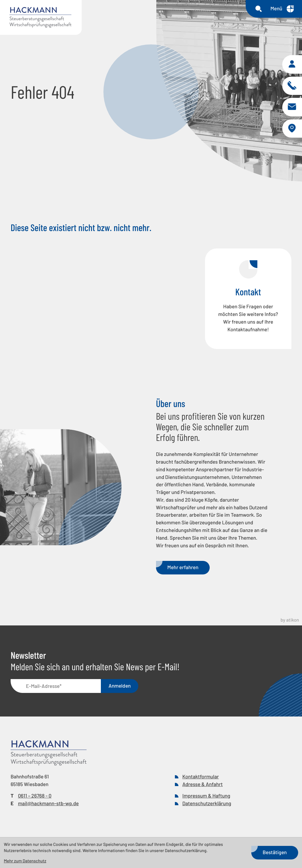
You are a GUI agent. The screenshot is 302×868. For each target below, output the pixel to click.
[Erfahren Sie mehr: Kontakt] (248, 301)
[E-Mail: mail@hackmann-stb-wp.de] (292, 108)
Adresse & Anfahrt (202, 786)
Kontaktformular (201, 779)
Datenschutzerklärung (207, 806)
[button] (292, 65)
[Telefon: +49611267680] (35, 798)
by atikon (290, 622)
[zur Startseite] (41, 17)
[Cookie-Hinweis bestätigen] (275, 853)
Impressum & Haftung (206, 798)
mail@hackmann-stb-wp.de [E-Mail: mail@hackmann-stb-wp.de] (48, 806)
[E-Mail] (56, 688)
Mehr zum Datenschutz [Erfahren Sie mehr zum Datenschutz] (25, 861)
